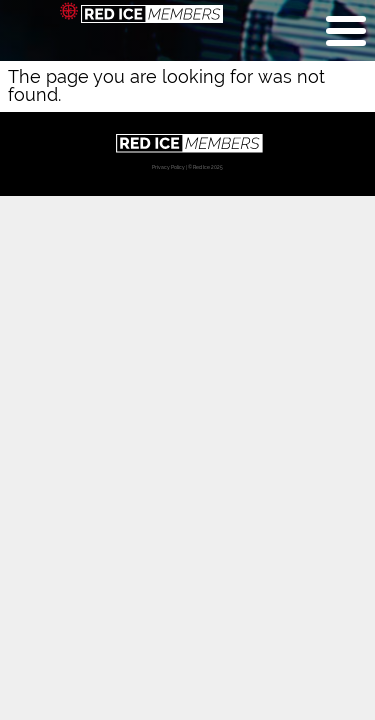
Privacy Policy (168, 167)
